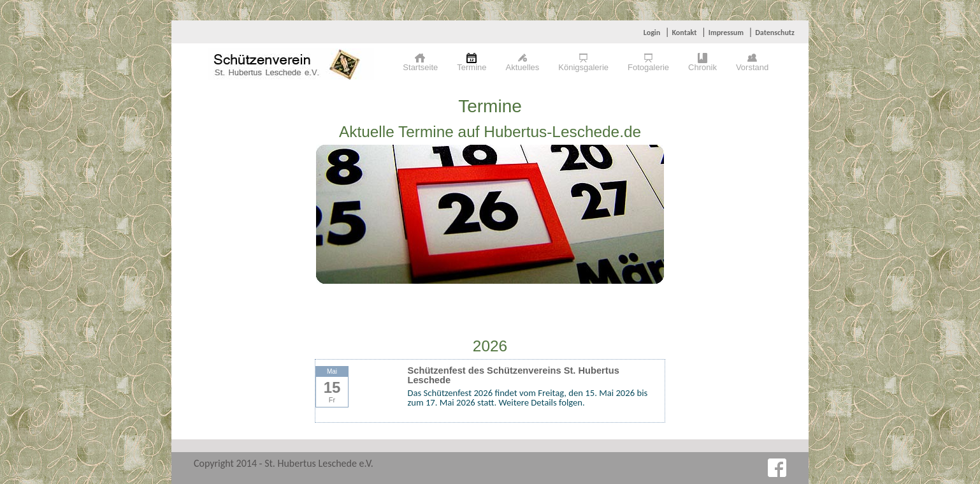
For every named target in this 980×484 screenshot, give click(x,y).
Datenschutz (775, 33)
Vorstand (752, 67)
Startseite (420, 67)
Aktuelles (523, 67)
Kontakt (684, 33)
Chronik (703, 67)
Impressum (726, 33)
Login (652, 33)
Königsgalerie (583, 67)
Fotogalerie (648, 67)
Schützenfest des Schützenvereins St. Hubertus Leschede (514, 375)
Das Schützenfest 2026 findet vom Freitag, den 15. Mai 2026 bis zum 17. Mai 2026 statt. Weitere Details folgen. (528, 398)
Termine (472, 67)
